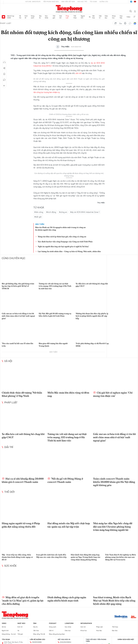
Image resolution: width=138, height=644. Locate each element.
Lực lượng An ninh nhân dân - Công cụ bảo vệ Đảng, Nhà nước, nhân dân (69, 251)
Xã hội (20, 17)
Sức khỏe (47, 17)
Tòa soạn (93, 2)
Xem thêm (135, 17)
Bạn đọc (115, 630)
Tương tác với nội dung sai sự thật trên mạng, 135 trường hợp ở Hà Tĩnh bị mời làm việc (55, 286)
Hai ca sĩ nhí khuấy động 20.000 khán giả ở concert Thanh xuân (23, 480)
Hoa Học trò (82, 2)
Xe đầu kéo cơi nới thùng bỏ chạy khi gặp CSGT (92, 285)
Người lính (83, 17)
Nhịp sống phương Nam (57, 634)
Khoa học (114, 17)
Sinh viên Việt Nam (68, 2)
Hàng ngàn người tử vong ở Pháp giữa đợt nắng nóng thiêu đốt (21, 525)
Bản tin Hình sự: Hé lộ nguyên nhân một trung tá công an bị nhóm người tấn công (60, 228)
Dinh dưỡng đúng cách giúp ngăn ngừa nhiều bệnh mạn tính (67, 599)
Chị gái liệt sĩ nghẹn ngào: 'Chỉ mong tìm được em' (113, 394)
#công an (63, 212)
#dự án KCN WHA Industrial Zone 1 (85, 212)
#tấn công (39, 212)
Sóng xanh (33, 17)
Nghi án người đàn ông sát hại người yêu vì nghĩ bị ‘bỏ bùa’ (63, 246)
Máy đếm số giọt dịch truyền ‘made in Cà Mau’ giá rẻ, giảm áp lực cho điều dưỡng (23, 600)
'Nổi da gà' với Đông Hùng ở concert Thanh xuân (65, 480)
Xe (90, 17)
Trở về (4, 86)
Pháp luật (67, 17)
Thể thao (75, 17)
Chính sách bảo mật (126, 639)
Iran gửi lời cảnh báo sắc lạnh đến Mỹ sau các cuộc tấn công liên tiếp (51, 556)
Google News (135, 23)
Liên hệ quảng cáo (37, 639)
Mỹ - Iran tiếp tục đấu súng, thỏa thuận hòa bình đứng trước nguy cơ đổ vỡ (17, 557)
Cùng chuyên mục (14, 258)
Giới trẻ (61, 17)
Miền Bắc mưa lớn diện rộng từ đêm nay (68, 394)
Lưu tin (4, 74)
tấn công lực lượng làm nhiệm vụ (46, 92)
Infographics (86, 623)
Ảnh (35, 623)
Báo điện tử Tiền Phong (69, 9)
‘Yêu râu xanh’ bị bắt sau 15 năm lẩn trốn (17, 344)
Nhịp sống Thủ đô (39, 634)
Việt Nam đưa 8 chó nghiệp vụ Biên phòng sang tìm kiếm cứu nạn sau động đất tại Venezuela (121, 557)
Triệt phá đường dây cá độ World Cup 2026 (92, 344)
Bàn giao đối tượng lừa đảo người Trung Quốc (53, 344)
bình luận (130, 23)
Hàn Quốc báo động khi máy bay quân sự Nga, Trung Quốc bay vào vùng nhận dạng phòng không (85, 557)
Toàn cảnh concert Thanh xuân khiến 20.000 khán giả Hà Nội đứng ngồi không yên (114, 482)
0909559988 (37, 642)
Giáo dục (106, 17)
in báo (125, 23)
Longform (69, 623)
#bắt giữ (38, 217)
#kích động (51, 212)
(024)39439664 (66, 642)
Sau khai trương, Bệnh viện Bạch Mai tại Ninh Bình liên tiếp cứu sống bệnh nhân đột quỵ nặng (114, 600)
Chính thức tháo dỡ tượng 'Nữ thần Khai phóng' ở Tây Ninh (22, 394)
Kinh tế (26, 17)
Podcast (53, 623)
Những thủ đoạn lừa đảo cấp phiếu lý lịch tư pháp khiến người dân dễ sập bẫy (92, 316)
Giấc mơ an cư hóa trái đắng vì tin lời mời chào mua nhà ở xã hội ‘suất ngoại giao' (18, 316)
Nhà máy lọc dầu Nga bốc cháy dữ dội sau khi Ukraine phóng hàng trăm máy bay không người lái (113, 526)
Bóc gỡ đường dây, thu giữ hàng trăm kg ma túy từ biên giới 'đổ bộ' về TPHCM (18, 286)
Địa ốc (40, 17)
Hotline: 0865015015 (33, 2)
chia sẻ (116, 23)
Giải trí (100, 17)
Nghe (4, 62)
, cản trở (78, 73)
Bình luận (4, 80)
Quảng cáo (104, 2)
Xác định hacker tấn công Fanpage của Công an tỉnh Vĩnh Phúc (65, 241)
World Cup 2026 (11, 17)
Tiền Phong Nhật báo (51, 2)
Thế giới (54, 17)
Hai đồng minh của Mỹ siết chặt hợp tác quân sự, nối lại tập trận (69, 525)
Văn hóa (94, 17)
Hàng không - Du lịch (9, 634)
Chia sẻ (4, 68)
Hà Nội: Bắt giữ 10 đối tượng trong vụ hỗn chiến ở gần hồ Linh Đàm (55, 314)
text (120, 23)
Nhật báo (21, 623)
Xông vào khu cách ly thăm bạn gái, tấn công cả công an (62, 236)
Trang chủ (3, 17)
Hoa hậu (121, 17)
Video (128, 17)
